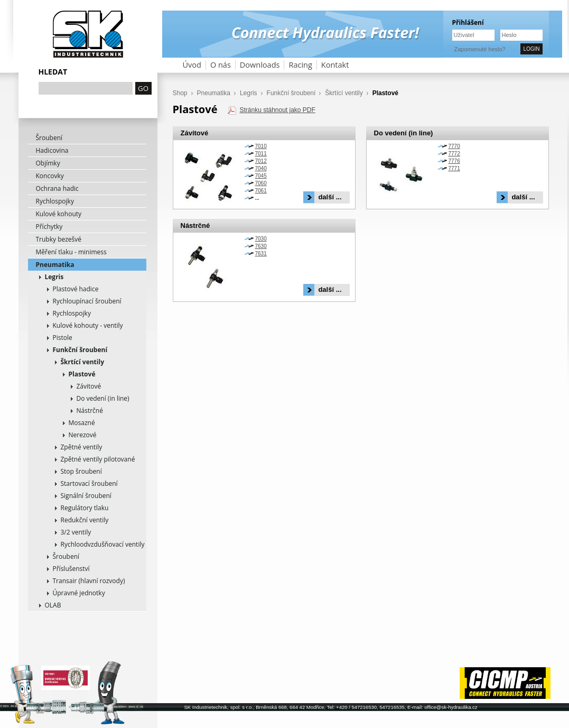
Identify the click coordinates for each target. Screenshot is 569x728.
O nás (221, 65)
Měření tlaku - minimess (71, 252)
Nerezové (83, 435)
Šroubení (49, 138)
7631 (261, 254)
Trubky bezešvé (59, 239)
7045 (261, 176)
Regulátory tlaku (85, 508)
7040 (261, 168)
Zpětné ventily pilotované (98, 459)
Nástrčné (90, 411)
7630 (261, 246)
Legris (54, 277)
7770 (454, 146)
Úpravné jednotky (79, 593)
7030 (261, 239)
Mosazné (82, 423)
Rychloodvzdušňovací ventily (103, 544)
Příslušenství (71, 569)
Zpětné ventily (82, 447)
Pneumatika (55, 265)
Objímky (48, 163)
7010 (261, 146)
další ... (330, 197)
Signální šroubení (86, 496)
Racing (300, 65)
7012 (261, 161)
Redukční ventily (85, 520)
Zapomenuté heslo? (480, 49)
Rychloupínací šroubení (87, 301)
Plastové (82, 374)
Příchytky (49, 227)
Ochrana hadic (57, 188)
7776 (454, 161)
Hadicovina (52, 150)
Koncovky (50, 176)
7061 (261, 191)
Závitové (89, 386)
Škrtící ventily (82, 362)
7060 (261, 183)
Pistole (63, 338)
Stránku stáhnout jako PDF (277, 110)
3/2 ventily (76, 532)
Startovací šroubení (89, 483)
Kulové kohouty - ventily (88, 325)
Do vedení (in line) (103, 398)
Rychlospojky (55, 201)
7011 (261, 154)
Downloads (260, 65)
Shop (180, 93)
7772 (454, 154)
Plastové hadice (76, 289)
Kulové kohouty (59, 214)
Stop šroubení (81, 471)
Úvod (192, 65)
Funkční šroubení (80, 350)
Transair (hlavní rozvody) (89, 581)
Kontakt (335, 65)
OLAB (53, 605)
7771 (454, 168)
